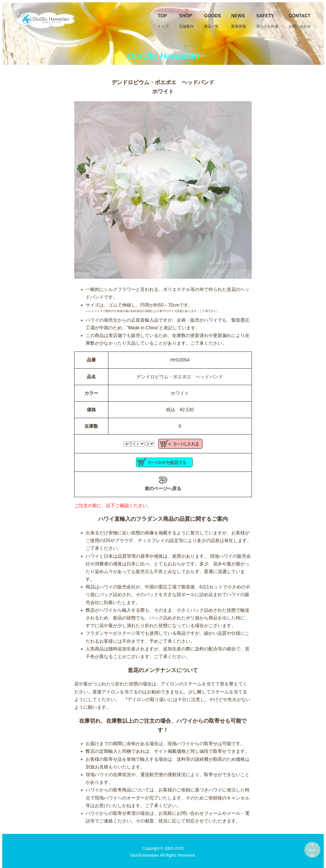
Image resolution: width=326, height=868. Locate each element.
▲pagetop (312, 850)
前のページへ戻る (163, 483)
